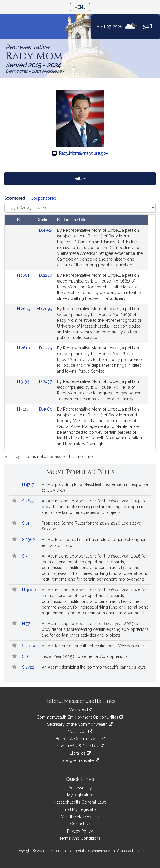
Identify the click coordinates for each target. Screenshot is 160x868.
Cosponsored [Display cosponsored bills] (43, 198)
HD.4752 (44, 230)
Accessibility (80, 788)
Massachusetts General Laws (80, 802)
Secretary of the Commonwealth (80, 724)
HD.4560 (44, 409)
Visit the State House (80, 817)
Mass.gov (80, 710)
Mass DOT (80, 732)
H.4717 (29, 484)
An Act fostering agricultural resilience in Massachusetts (93, 646)
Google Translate (80, 760)
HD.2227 (44, 275)
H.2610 (24, 348)
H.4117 (23, 409)
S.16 (26, 656)
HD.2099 (44, 309)
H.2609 (24, 309)
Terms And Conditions (80, 838)
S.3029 (29, 646)
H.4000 (30, 590)
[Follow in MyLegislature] (14, 501)
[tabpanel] (80, 328)
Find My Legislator (80, 809)
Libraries (80, 753)
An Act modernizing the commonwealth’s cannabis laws (94, 667)
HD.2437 (44, 381)
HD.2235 (44, 348)
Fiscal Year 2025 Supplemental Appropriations (85, 656)
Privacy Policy (80, 831)
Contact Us (80, 824)
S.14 (26, 523)
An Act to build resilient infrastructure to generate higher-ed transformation (94, 542)
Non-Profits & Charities (80, 746)
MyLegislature (80, 795)
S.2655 (29, 501)
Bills (80, 179)
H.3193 (24, 381)
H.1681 (24, 275)
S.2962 (29, 540)
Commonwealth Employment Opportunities (80, 717)
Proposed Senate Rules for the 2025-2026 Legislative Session (91, 526)
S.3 (25, 556)
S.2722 (29, 667)
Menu (82, 7)
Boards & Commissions (80, 739)
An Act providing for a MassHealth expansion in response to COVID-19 (95, 487)
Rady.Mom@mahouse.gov (83, 153)
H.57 (27, 624)
